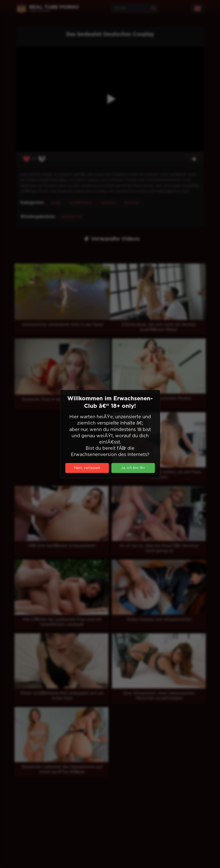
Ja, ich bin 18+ (133, 468)
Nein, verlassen (87, 468)
